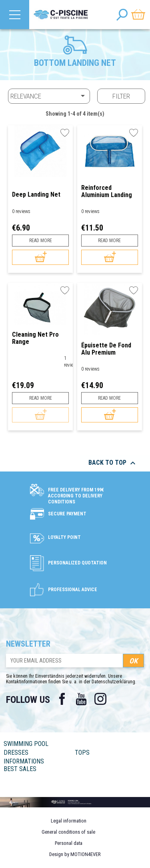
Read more (41, 241)
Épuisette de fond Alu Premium (106, 349)
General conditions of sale (68, 832)
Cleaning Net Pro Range (35, 338)
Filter (121, 96)
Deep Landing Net (36, 195)
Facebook (62, 699)
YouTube (81, 699)
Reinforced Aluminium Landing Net (107, 191)
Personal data (69, 843)
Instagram (100, 699)
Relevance (49, 96)
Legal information (69, 821)
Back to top (113, 463)
